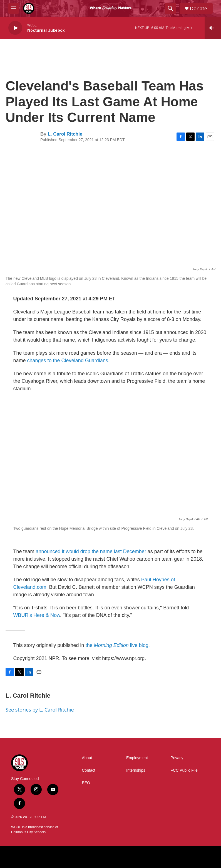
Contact (89, 770)
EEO (86, 783)
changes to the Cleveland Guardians (68, 361)
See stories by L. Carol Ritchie (40, 710)
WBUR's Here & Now (37, 615)
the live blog (117, 645)
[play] (15, 28)
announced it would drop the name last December (91, 551)
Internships (136, 770)
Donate (198, 8)
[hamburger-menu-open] (14, 8)
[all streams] (213, 28)
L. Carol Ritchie (65, 134)
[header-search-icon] (170, 8)
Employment (137, 758)
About (87, 758)
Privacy (177, 758)
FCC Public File (184, 770)
